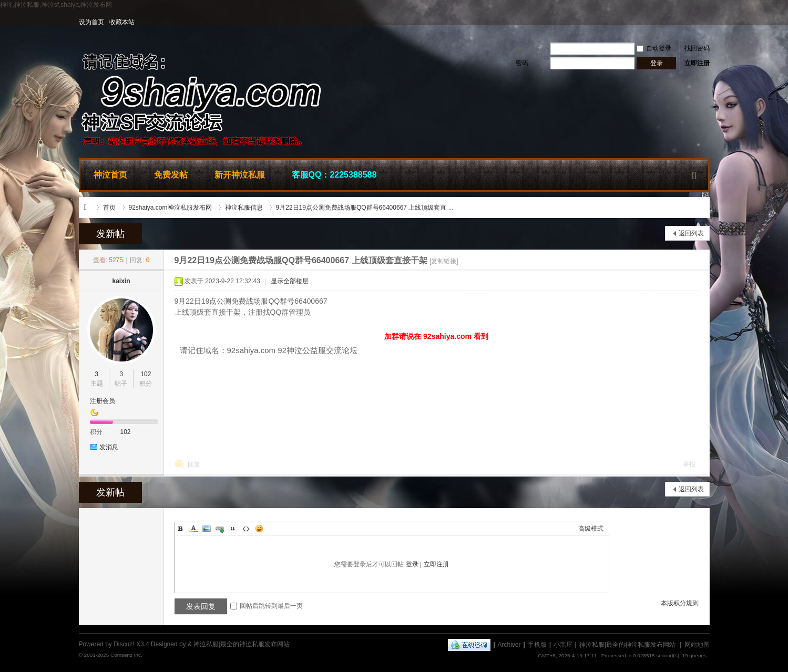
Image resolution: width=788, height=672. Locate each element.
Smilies (259, 529)
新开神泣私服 (240, 175)
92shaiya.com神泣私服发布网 (170, 208)
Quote (233, 529)
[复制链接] (444, 261)
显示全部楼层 (290, 281)
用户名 (525, 48)
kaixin (121, 281)
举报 (689, 464)
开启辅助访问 (707, 22)
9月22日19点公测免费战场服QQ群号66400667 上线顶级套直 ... (365, 208)
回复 (194, 464)
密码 (522, 63)
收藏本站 (122, 22)
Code (246, 529)
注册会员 (103, 401)
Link (220, 529)
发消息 (109, 447)
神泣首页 (110, 175)
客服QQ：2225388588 (334, 175)
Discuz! (124, 644)
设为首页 (91, 22)
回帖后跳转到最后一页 (267, 606)
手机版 (537, 645)
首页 (109, 208)
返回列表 (691, 233)
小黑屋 (563, 645)
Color (193, 529)
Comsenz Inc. (126, 655)
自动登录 (654, 48)
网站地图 (697, 645)
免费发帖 (171, 175)
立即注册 (697, 63)
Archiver (509, 645)
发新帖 (110, 234)
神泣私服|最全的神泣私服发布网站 (88, 208)
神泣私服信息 (244, 208)
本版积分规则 (680, 603)
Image (207, 529)
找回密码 (697, 48)
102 (146, 374)
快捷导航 (694, 173)
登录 (412, 564)
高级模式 (591, 529)
